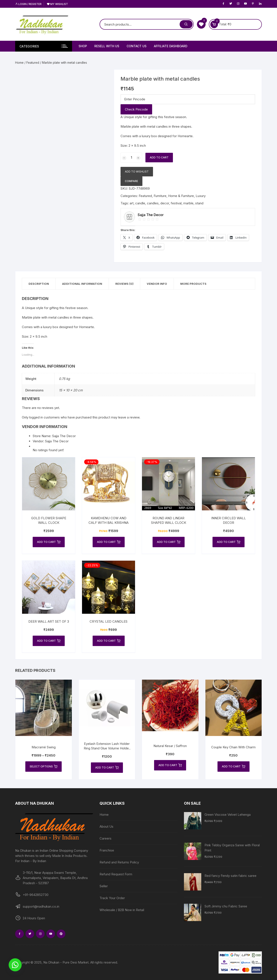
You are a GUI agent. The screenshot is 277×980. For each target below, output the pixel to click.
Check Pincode (136, 109)
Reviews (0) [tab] (124, 284)
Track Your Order (112, 898)
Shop (83, 46)
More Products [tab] (193, 284)
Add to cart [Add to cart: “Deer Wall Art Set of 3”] (49, 641)
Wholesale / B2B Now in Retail (122, 910)
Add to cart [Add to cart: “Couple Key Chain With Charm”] (234, 767)
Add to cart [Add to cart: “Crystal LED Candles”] (109, 641)
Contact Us (137, 46)
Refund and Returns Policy (119, 862)
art (132, 203)
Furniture (160, 196)
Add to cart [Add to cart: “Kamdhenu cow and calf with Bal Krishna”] (109, 542)
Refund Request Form (116, 874)
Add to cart (159, 157)
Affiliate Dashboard (171, 46)
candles (153, 203)
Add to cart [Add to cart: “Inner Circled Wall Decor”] (229, 542)
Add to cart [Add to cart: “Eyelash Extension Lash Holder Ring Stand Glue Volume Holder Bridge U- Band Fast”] (107, 768)
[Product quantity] (131, 158)
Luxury (201, 196)
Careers (105, 838)
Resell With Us (107, 46)
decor (165, 203)
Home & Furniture (181, 196)
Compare (131, 181)
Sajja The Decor (57, 441)
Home (19, 63)
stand (199, 203)
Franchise (107, 850)
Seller (104, 886)
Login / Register (28, 4)
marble (188, 203)
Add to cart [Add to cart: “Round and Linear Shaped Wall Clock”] (169, 542)
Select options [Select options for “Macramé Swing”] (43, 767)
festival (176, 203)
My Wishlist (57, 4)
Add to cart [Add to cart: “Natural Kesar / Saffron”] (170, 765)
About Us (106, 826)
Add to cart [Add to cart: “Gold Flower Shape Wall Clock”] (49, 542)
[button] (15, 965)
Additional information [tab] (82, 284)
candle (140, 203)
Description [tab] (39, 284)
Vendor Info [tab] (157, 284)
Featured (33, 63)
